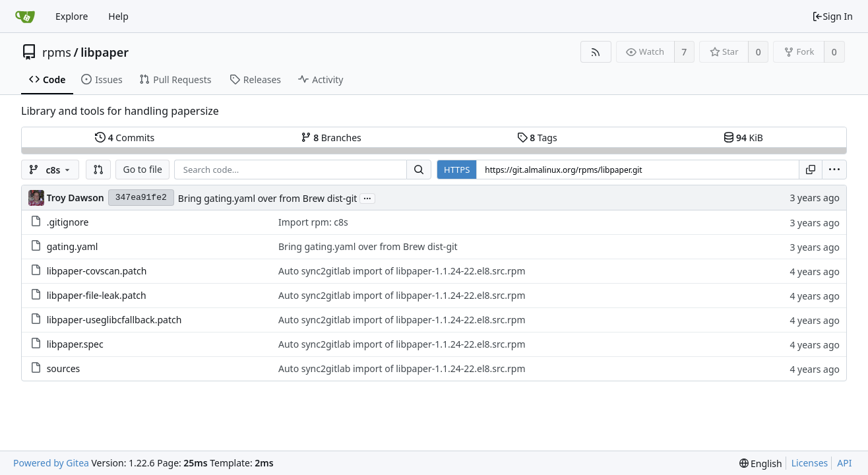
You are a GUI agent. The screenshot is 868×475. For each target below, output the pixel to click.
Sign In (832, 16)
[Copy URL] (811, 170)
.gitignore (68, 222)
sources (64, 368)
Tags (537, 138)
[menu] (834, 170)
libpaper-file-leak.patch (97, 295)
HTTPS (457, 170)
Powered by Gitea (51, 463)
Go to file (142, 169)
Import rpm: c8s (313, 222)
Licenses (810, 463)
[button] (98, 170)
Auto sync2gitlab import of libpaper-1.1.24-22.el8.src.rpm (402, 271)
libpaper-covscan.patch (97, 271)
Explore (72, 16)
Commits (125, 138)
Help (118, 16)
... (367, 198)
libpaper (105, 52)
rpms (57, 52)
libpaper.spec (75, 344)
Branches (331, 138)
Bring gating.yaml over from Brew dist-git (268, 198)
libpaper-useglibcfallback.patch (114, 320)
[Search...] (419, 170)
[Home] (25, 16)
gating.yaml (73, 246)
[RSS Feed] (596, 52)
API (844, 463)
